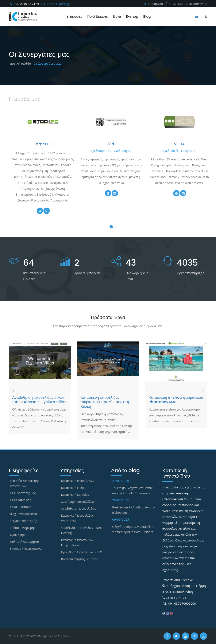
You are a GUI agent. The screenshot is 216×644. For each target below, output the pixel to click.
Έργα (117, 17)
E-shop (132, 17)
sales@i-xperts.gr (58, 4)
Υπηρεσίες (74, 17)
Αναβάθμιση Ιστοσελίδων (79, 509)
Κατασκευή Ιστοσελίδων (78, 481)
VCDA (179, 144)
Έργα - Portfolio (21, 507)
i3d (111, 144)
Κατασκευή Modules (75, 495)
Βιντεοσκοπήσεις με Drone (80, 559)
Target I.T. (43, 144)
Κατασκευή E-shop (74, 488)
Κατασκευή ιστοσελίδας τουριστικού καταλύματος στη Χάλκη (105, 402)
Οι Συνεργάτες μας (23, 493)
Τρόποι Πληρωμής (23, 528)
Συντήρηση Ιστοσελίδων (78, 502)
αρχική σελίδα (20, 63)
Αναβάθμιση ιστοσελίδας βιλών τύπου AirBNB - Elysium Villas (39, 400)
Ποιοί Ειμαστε (98, 17)
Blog (147, 17)
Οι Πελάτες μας (20, 500)
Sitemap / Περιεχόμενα (26, 549)
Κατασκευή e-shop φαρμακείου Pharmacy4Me (176, 400)
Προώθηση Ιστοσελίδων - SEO (82, 552)
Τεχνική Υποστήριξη (24, 521)
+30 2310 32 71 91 (27, 4)
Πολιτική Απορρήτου (24, 542)
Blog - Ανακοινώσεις (24, 514)
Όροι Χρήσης (19, 535)
